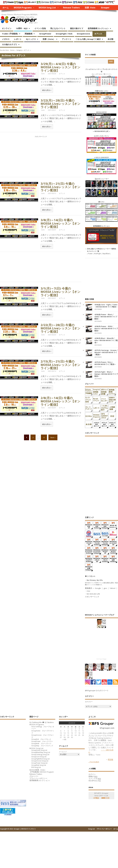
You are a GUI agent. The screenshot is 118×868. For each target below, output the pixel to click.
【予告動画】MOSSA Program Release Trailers (42, 773)
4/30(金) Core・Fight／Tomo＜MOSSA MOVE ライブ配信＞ (106, 306)
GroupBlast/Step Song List (41, 752)
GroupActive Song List (39, 750)
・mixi (88, 591)
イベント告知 (40, 28)
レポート (18, 39)
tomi (43, 74)
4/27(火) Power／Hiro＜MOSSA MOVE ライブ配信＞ (105, 363)
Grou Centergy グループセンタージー (43, 728)
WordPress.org (95, 781)
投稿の (93, 777)
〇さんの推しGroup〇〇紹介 (89, 39)
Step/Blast (106, 254)
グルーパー (34, 776)
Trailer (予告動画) (10, 34)
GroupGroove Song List (40, 761)
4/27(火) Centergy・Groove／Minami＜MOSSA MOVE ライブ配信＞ (106, 352)
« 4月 (64, 739)
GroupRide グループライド (41, 744)
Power (90, 254)
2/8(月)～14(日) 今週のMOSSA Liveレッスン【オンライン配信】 (61, 401)
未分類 (110, 39)
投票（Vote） (49, 39)
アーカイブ (63, 752)
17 (44, 437)
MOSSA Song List (47, 8)
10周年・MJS (22, 29)
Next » (53, 437)
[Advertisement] (41, 156)
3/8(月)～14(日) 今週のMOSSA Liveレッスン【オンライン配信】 (61, 223)
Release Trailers (71, 8)
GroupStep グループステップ (42, 746)
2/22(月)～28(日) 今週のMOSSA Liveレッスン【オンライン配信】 (61, 328)
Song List (92, 829)
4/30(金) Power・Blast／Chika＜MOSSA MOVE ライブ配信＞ (106, 317)
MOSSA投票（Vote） (38, 770)
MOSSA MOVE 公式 (101, 131)
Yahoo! (113, 588)
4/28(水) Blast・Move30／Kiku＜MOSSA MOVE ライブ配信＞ (106, 340)
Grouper (105, 8)
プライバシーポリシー (38, 778)
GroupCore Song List (39, 757)
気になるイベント (58, 28)
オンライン (7, 28)
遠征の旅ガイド (77, 28)
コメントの (95, 779)
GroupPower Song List (39, 763)
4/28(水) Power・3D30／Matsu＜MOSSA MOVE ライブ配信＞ (106, 329)
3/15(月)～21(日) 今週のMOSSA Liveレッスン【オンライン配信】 (61, 187)
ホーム (6, 8)
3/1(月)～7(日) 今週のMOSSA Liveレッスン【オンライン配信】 (61, 292)
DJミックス (31, 39)
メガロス (6, 39)
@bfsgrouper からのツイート (97, 690)
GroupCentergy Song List (40, 755)
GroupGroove (83, 34)
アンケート (67, 39)
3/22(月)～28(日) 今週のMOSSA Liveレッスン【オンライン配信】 (61, 104)
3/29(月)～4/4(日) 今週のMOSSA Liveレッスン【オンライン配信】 (61, 67)
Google (98, 588)
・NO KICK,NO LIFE (92, 594)
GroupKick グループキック (41, 739)
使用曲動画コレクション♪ (40, 780)
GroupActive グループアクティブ (43, 732)
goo (105, 588)
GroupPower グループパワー (42, 741)
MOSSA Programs (23, 8)
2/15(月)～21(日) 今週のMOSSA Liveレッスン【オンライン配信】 (61, 365)
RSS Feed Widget (101, 659)
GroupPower (45, 34)
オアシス (98, 34)
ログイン (92, 774)
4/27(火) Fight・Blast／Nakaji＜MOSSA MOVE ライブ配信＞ (106, 374)
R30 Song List (36, 767)
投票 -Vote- (90, 8)
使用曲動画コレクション (99, 29)
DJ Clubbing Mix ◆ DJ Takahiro (42, 722)
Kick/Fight (97, 254)
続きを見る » (47, 90)
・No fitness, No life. (94, 580)
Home (12, 50)
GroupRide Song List (39, 765)
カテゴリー (89, 702)
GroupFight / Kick (64, 34)
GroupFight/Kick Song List (40, 759)
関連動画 (29, 34)
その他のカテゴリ (10, 45)
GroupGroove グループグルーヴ (43, 736)
